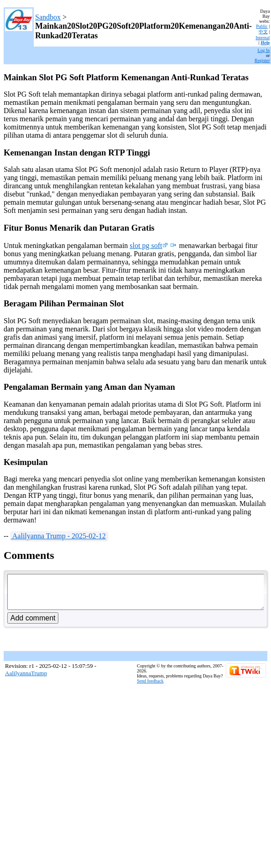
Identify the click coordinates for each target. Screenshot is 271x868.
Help (265, 43)
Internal (263, 38)
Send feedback (150, 688)
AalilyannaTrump (26, 680)
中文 (263, 32)
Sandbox (48, 17)
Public (262, 26)
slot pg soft (149, 245)
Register (262, 60)
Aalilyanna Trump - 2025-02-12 (58, 536)
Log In (263, 50)
